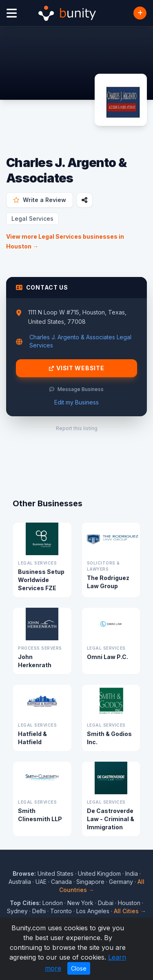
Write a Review (40, 200)
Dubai (106, 903)
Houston (129, 903)
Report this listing (77, 428)
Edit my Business (76, 402)
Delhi (39, 911)
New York (80, 903)
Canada (61, 882)
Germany (121, 882)
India (132, 873)
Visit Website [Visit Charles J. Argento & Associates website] (77, 368)
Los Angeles (93, 911)
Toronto (61, 911)
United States (55, 873)
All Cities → (130, 911)
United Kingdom (99, 873)
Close (79, 968)
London (53, 903)
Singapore (90, 882)
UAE (41, 882)
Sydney (17, 911)
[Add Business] (140, 13)
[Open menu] (12, 13)
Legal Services (32, 219)
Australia (20, 882)
